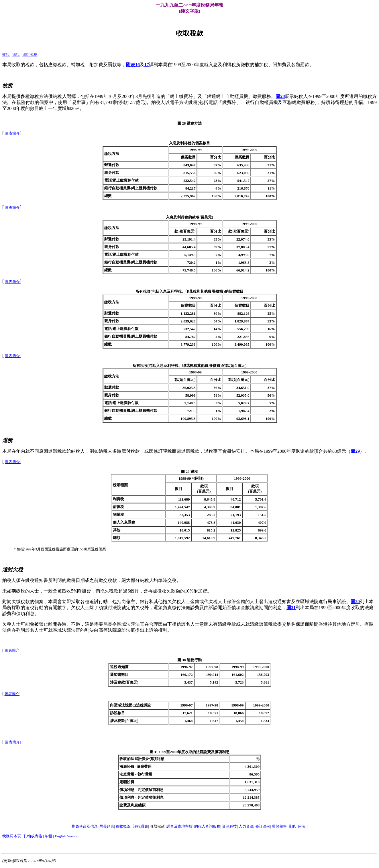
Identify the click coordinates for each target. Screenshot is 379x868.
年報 (49, 836)
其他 (292, 826)
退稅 (16, 55)
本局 (7, 65)
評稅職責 (141, 826)
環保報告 (279, 826)
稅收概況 (124, 826)
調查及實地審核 (179, 826)
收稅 (6, 55)
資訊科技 (229, 826)
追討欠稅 (30, 55)
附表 (302, 826)
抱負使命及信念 (85, 826)
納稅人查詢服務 (207, 826)
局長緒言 (107, 826)
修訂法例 (263, 826)
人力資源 (246, 826)
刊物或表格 (33, 836)
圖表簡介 (12, 650)
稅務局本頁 (12, 836)
